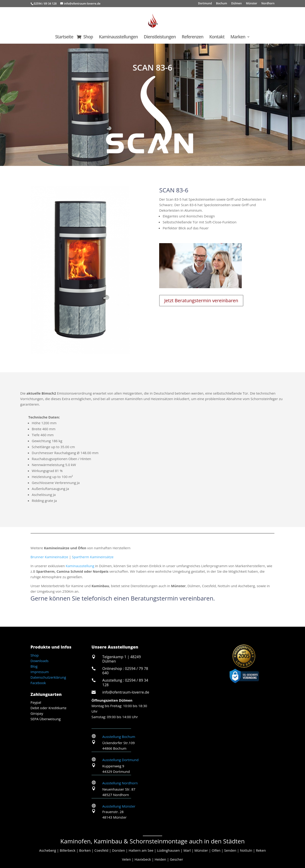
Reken (261, 850)
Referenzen (193, 37)
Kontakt (217, 37)
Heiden (160, 859)
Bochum (222, 4)
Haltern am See (141, 850)
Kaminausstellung (80, 566)
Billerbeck (68, 850)
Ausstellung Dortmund (121, 760)
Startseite (64, 37)
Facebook (38, 683)
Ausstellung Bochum (119, 737)
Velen (126, 859)
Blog (34, 666)
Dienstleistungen (160, 37)
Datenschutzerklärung (48, 677)
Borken (85, 850)
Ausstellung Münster (119, 806)
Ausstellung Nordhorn (120, 783)
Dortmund (205, 4)
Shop (88, 37)
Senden (230, 850)
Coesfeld (101, 850)
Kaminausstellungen (118, 37)
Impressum (40, 672)
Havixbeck (143, 859)
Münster (252, 4)
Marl (187, 850)
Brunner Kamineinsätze (49, 557)
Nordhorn (268, 4)
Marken (238, 37)
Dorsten (118, 850)
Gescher (176, 859)
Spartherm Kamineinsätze (93, 557)
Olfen (216, 850)
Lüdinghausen (168, 850)
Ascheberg (47, 850)
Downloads (40, 661)
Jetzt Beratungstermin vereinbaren (201, 300)
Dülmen (236, 4)
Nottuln (246, 850)
